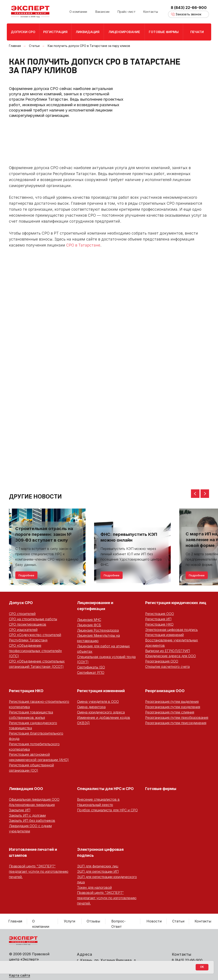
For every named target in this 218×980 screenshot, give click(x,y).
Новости (154, 921)
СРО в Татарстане (83, 245)
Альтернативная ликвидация (32, 805)
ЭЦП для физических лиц (98, 866)
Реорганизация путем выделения (172, 702)
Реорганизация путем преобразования (177, 718)
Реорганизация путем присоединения (176, 723)
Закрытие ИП (20, 810)
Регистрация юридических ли (174, 603)
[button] (189, 14)
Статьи (34, 46)
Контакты (203, 921)
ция (102, 609)
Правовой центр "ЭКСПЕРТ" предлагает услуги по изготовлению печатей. (39, 871)
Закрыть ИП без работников (32, 821)
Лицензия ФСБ (89, 625)
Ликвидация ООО (26, 789)
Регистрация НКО (159, 624)
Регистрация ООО (160, 614)
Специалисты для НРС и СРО (105, 789)
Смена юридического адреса (101, 712)
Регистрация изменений (164, 635)
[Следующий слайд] (205, 494)
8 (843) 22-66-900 (189, 8)
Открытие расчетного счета (167, 667)
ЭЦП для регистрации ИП (98, 871)
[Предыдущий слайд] (195, 494)
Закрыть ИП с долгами (27, 815)
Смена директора (91, 707)
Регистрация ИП (158, 619)
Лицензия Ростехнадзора (98, 630)
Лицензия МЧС (89, 620)
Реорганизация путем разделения (173, 707)
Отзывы (93, 921)
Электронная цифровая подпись (171, 630)
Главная (15, 46)
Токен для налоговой (94, 887)
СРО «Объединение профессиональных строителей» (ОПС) (35, 651)
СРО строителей (22, 614)
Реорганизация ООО (162, 661)
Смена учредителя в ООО (98, 702)
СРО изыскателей (23, 630)
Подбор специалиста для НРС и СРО (107, 810)
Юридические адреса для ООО (171, 656)
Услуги (70, 921)
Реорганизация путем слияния (170, 712)
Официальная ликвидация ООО (34, 799)
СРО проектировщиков (28, 624)
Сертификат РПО (91, 673)
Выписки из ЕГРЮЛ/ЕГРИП (168, 651)
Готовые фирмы (161, 789)
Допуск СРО (21, 603)
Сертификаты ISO (91, 667)
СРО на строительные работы (33, 619)
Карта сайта (19, 975)
